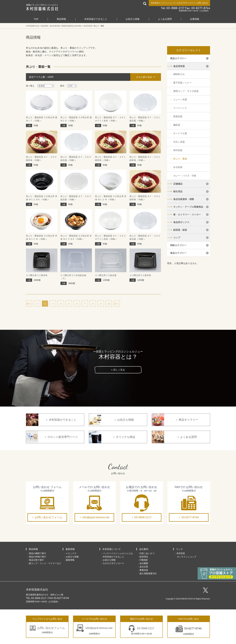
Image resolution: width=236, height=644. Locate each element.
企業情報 (195, 19)
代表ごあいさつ (147, 553)
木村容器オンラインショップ (163, 3)
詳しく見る (119, 370)
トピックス (71, 553)
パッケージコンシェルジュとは (118, 553)
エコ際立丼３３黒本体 (140, 275)
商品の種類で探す (38, 553)
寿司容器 (178, 150)
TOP (36, 19)
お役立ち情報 (133, 19)
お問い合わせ (202, 3)
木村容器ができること (96, 19)
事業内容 (144, 570)
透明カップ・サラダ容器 (186, 91)
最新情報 (70, 549)
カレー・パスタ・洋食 (185, 176)
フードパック (180, 108)
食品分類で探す (37, 560)
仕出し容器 (179, 142)
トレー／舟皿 (180, 100)
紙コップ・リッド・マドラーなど (45, 563)
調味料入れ (179, 74)
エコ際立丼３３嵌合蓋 (106, 275)
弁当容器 (178, 167)
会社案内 (144, 549)
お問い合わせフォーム (49, 517)
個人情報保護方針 (148, 573)
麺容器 (177, 125)
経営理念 (144, 557)
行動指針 (144, 560)
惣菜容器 (178, 116)
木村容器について (112, 549)
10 (109, 304)
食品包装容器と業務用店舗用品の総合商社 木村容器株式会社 (42, 7)
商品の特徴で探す (38, 557)
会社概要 (144, 563)
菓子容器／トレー (182, 83)
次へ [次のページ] (117, 304)
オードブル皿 (180, 133)
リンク (179, 549)
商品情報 (61, 19)
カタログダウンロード (186, 3)
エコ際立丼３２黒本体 (37, 275)
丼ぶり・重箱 (180, 159)
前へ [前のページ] (29, 304)
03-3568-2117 (143, 517)
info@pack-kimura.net (96, 517)
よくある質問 (165, 19)
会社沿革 (144, 567)
